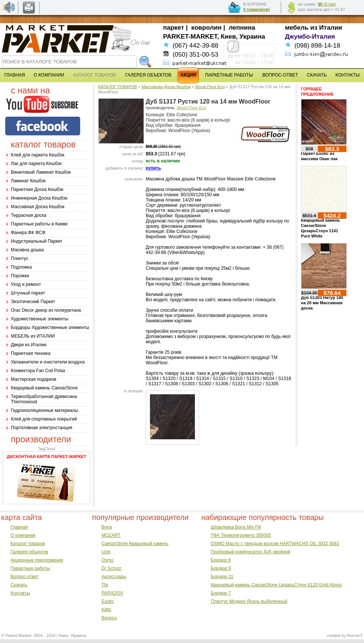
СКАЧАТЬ (317, 75)
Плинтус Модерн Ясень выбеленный (249, 601)
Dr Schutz (112, 568)
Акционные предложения (37, 560)
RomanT (355, 635)
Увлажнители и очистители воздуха (48, 362)
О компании (23, 535)
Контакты (20, 593)
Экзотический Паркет (33, 302)
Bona (107, 527)
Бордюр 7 (221, 593)
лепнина (242, 28)
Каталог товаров (28, 544)
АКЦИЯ (188, 75)
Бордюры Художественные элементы (50, 328)
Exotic (108, 601)
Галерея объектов (29, 552)
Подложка (21, 267)
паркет (174, 28)
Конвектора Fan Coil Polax (38, 371)
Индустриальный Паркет (37, 241)
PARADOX (112, 593)
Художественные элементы (40, 319)
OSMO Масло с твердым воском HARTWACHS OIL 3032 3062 (275, 544)
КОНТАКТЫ (348, 75)
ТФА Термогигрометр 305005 (241, 535)
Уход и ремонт (26, 284)
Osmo (108, 560)
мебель (297, 28)
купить (154, 168)
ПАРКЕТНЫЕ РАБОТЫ (229, 75)
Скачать (19, 585)
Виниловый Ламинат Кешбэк (41, 172)
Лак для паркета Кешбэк (36, 164)
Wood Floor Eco (210, 87)
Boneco (109, 618)
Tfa (105, 585)
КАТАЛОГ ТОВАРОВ (118, 87)
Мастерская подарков (34, 379)
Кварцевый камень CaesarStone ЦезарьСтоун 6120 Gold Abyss (276, 585)
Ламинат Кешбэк (28, 181)
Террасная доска (28, 215)
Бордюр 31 (222, 577)
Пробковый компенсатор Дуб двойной (250, 552)
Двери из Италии (28, 345)
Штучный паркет (28, 293)
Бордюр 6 (221, 560)
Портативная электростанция (42, 428)
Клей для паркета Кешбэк (38, 155)
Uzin (106, 552)
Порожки (20, 276)
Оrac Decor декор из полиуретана (46, 310)
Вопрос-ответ (24, 577)
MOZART (111, 535)
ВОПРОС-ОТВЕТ (280, 75)
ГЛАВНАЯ (14, 75)
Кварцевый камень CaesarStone (44, 388)
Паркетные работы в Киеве (39, 224)
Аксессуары (114, 577)
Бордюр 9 (221, 568)
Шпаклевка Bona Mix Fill (236, 527)
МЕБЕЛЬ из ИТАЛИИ (33, 336)
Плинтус (19, 258)
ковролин (206, 28)
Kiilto (106, 610)
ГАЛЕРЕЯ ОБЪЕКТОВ (148, 75)
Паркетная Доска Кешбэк (37, 189)
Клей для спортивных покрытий (44, 419)
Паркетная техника (31, 353)
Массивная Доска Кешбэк (38, 207)
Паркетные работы (30, 568)
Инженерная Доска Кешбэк (39, 198)
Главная (19, 527)
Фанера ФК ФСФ (28, 233)
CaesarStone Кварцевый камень (135, 544)
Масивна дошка (27, 250)
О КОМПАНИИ (49, 75)
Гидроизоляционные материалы (44, 410)
